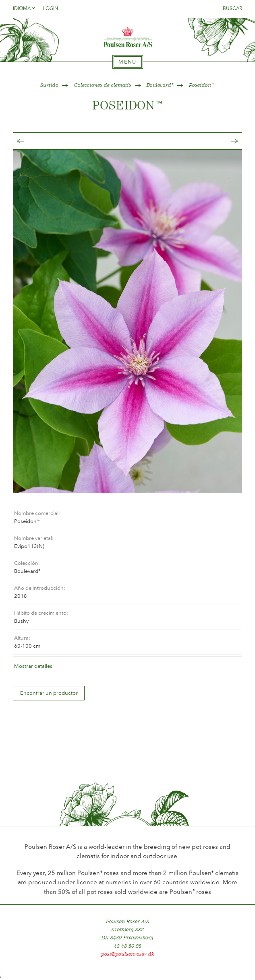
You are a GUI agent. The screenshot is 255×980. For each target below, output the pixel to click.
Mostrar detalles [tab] (33, 666)
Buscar (232, 8)
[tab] (128, 62)
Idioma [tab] (24, 8)
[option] (127, 321)
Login (51, 8)
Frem (226, 141)
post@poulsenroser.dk (128, 954)
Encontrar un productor (49, 693)
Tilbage (29, 141)
